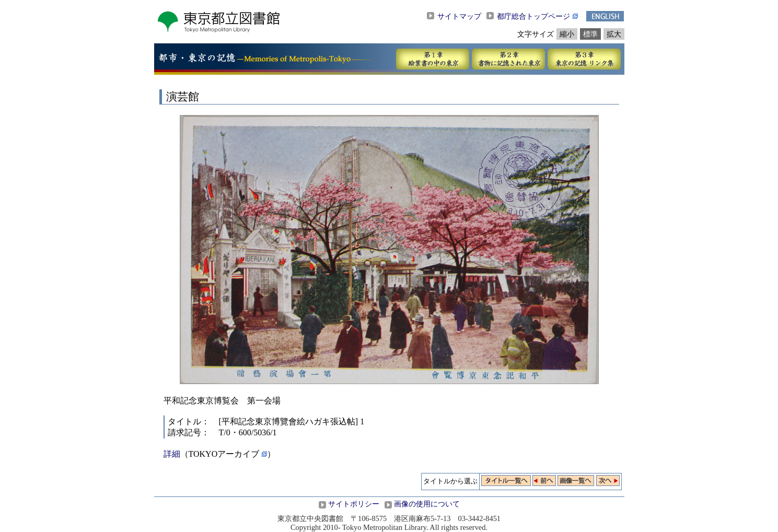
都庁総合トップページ (533, 16)
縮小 (567, 34)
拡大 (614, 34)
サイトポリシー (354, 504)
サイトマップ (459, 16)
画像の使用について (427, 504)
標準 (590, 34)
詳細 (172, 454)
